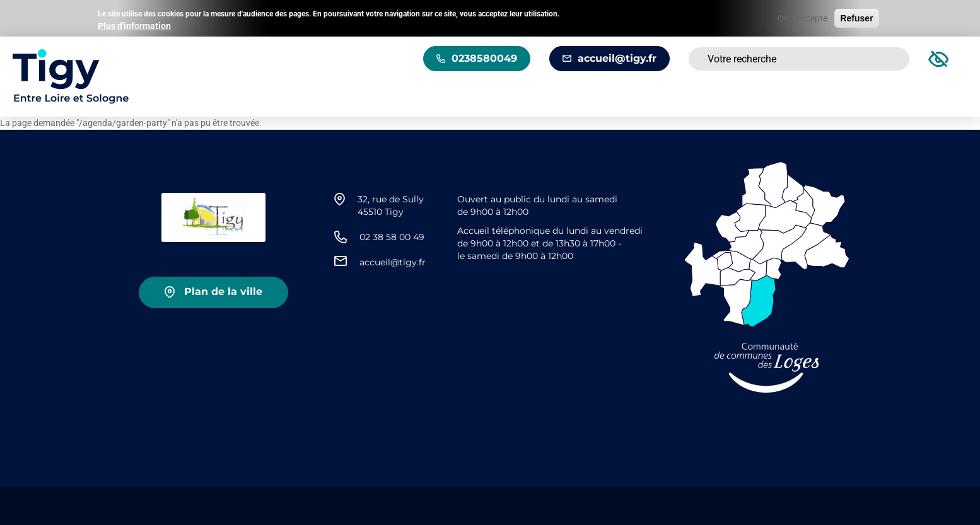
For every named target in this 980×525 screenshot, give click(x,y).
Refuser (856, 17)
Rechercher (884, 59)
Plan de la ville (223, 291)
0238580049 (484, 58)
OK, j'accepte (802, 17)
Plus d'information (134, 25)
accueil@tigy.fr (617, 58)
